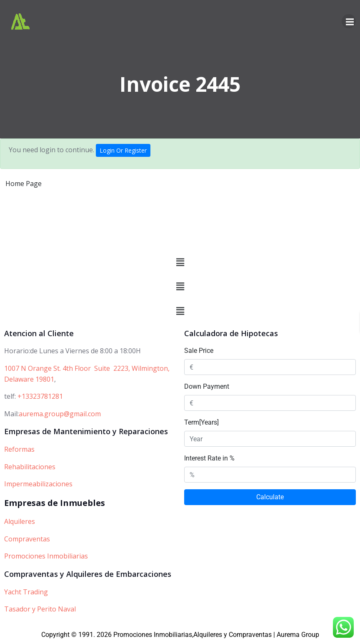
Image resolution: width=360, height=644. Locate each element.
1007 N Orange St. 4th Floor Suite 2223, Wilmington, (87, 368)
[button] (180, 262)
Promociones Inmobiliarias (46, 556)
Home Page (24, 184)
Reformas (19, 449)
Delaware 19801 (29, 379)
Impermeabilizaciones (38, 484)
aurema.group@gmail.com (60, 414)
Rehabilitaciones (30, 467)
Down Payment (207, 386)
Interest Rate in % (209, 458)
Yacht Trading (26, 592)
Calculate (270, 497)
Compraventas (27, 539)
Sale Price (199, 351)
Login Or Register (123, 150)
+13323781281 (40, 396)
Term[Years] (201, 422)
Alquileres (20, 521)
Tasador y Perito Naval (40, 609)
